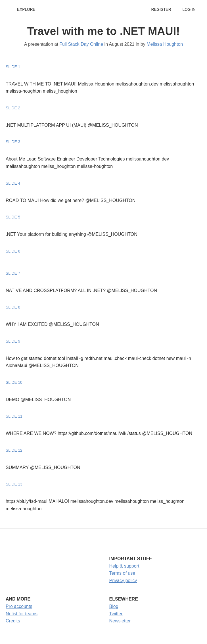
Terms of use (122, 573)
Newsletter (120, 621)
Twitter (116, 614)
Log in (189, 10)
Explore (26, 10)
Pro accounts (19, 606)
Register (161, 10)
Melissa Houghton (165, 44)
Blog (114, 606)
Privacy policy (123, 581)
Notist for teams (22, 614)
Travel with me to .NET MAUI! (103, 31)
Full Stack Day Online (81, 44)
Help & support (124, 566)
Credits (13, 621)
